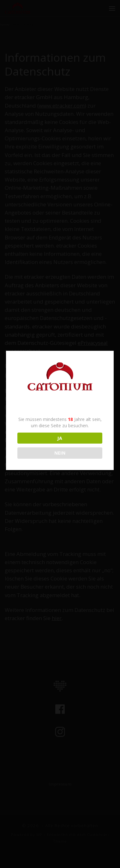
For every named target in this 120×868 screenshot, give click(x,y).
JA (60, 438)
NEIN (60, 453)
